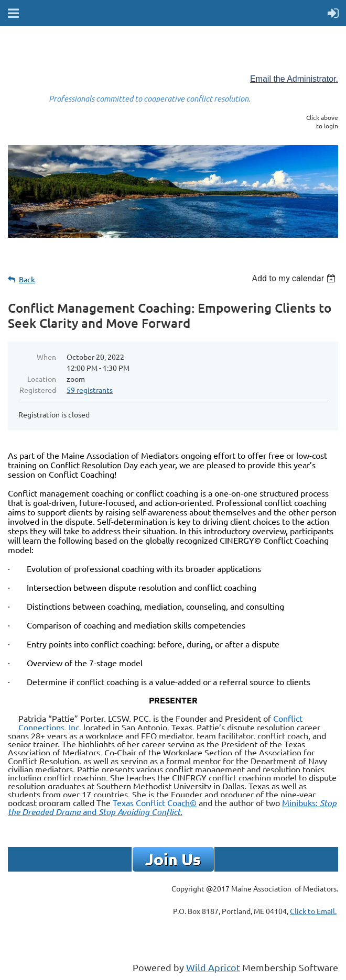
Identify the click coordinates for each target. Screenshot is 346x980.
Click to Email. (313, 911)
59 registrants (90, 390)
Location (42, 379)
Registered (38, 390)
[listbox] (295, 278)
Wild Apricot (213, 967)
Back (27, 279)
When (46, 357)
